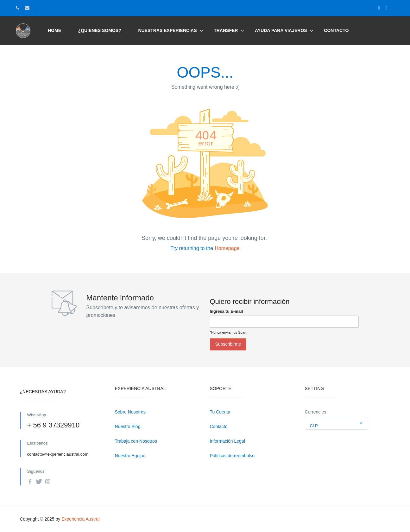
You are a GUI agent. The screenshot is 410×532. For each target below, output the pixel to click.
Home (54, 30)
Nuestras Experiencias (170, 31)
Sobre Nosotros (130, 412)
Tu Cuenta (220, 412)
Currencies (316, 412)
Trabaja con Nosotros (136, 441)
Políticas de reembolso (232, 456)
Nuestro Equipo (130, 456)
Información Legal (227, 441)
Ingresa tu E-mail (227, 311)
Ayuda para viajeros (281, 30)
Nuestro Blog (128, 426)
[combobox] (337, 423)
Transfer (226, 30)
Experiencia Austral (80, 519)
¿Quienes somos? (100, 30)
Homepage (227, 248)
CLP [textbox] (314, 426)
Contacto (336, 30)
